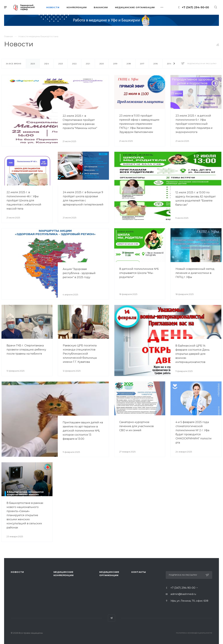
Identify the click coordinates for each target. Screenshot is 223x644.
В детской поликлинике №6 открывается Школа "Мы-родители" (139, 273)
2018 (129, 64)
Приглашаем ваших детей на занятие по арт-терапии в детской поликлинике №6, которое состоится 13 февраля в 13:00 (83, 431)
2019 (115, 64)
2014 (169, 64)
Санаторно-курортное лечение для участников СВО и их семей (136, 426)
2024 (47, 64)
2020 (102, 64)
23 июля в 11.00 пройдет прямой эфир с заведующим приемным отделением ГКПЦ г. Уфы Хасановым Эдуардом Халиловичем (139, 124)
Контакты (139, 572)
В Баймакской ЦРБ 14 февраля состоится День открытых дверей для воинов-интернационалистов (192, 354)
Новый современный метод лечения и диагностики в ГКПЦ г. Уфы (195, 273)
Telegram (111, 618)
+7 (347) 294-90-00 (195, 7)
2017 (142, 64)
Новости (17, 572)
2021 (88, 64)
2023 (61, 64)
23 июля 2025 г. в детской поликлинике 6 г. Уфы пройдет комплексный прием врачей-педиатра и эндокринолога (194, 124)
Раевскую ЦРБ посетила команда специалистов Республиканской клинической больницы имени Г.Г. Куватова (80, 354)
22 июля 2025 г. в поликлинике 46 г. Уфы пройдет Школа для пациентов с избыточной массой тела (24, 200)
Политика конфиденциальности (194, 633)
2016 (156, 64)
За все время (14, 64)
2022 (74, 64)
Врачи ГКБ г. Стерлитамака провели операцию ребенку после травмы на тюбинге (26, 350)
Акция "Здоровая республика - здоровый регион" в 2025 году (79, 273)
